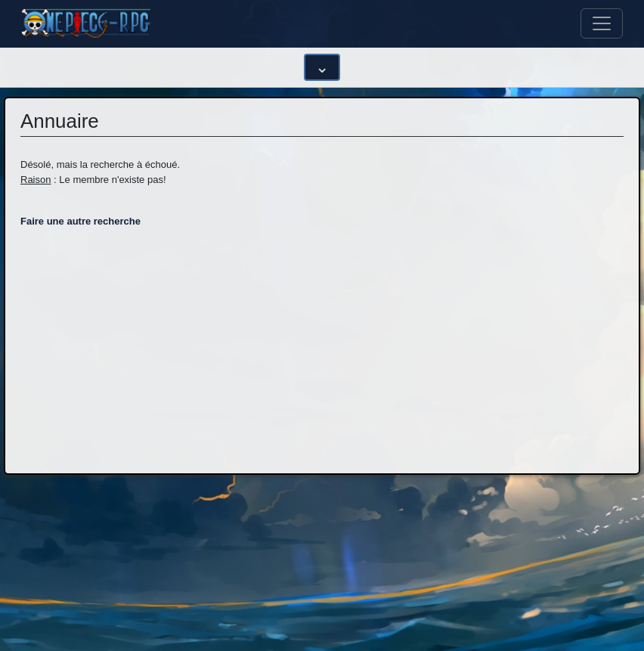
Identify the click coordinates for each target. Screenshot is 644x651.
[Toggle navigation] (602, 23)
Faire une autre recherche (80, 221)
